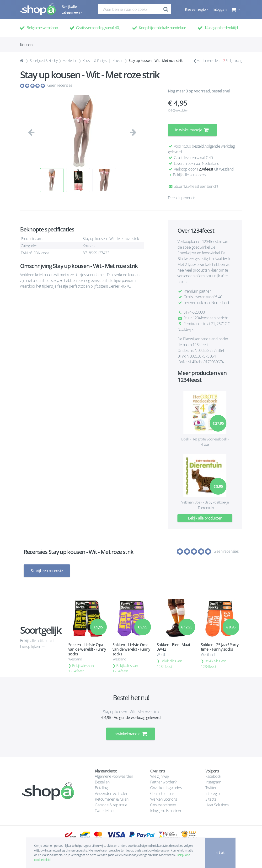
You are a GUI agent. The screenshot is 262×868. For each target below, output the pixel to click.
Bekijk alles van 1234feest (81, 668)
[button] (235, 9)
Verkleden (70, 61)
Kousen (118, 61)
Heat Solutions (217, 805)
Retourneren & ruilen (112, 799)
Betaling (101, 788)
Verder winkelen (208, 61)
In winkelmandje (192, 130)
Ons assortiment (163, 805)
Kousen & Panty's (95, 61)
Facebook (213, 776)
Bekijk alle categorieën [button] (71, 9)
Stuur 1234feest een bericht (193, 186)
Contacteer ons (162, 793)
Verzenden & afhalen (111, 793)
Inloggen (219, 9)
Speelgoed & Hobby (44, 61)
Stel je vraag (234, 61)
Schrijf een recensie (47, 571)
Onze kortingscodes (166, 788)
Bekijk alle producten (205, 518)
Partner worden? (163, 782)
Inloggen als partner (166, 810)
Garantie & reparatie (111, 805)
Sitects (211, 799)
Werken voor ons (164, 799)
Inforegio (213, 793)
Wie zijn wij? (160, 776)
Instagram (213, 782)
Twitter (211, 788)
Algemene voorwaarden (114, 776)
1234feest (205, 169)
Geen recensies (60, 85)
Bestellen (102, 782)
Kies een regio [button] (195, 9)
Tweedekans (105, 810)
